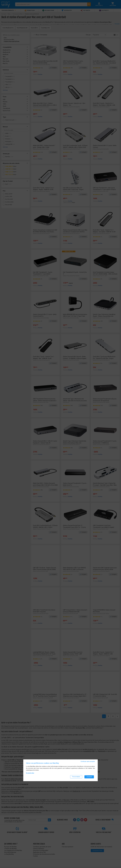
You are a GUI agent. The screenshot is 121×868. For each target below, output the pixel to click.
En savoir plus (30, 773)
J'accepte (89, 777)
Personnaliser (76, 777)
